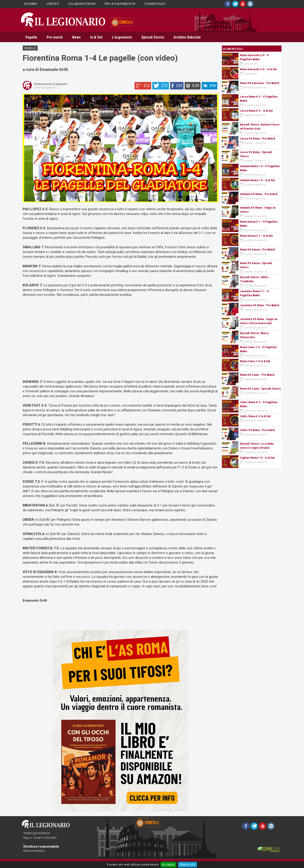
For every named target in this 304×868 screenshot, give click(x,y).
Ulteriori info (188, 864)
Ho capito (168, 864)
